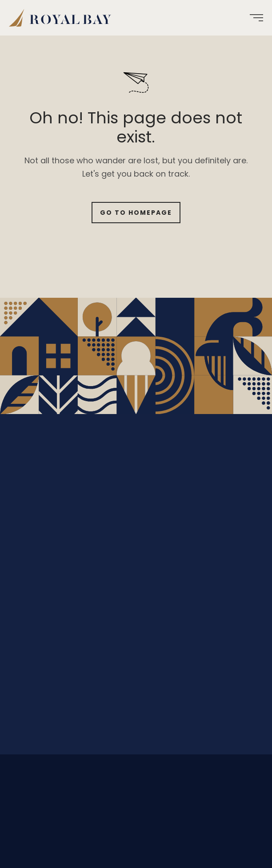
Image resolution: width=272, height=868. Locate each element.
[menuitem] (63, 18)
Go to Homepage (136, 213)
